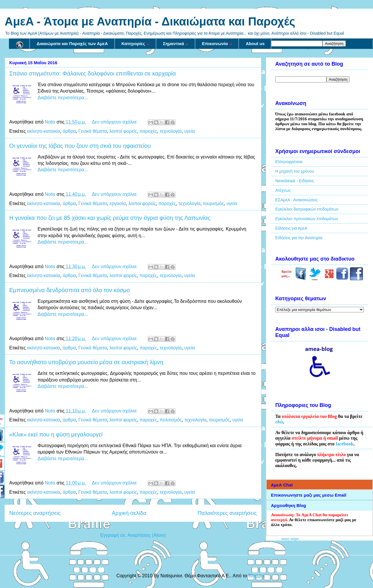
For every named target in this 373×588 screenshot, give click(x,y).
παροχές (148, 131)
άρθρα (69, 131)
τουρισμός (213, 203)
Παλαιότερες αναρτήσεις (227, 513)
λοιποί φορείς (123, 131)
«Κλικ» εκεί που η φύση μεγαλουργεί (56, 434)
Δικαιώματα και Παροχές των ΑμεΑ (72, 44)
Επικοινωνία (217, 44)
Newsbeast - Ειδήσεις (295, 181)
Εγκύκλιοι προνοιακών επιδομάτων (307, 219)
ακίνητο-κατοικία (43, 131)
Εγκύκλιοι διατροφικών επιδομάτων (307, 209)
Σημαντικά (176, 44)
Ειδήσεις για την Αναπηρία (299, 238)
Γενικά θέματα (93, 131)
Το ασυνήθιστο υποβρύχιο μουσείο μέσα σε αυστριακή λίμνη (86, 362)
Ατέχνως (283, 190)
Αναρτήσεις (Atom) (147, 535)
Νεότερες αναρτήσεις (35, 513)
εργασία (118, 203)
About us (255, 44)
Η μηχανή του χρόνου (295, 171)
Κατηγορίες (135, 44)
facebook (345, 444)
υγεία (190, 131)
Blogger (256, 576)
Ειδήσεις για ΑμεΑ (291, 228)
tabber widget (290, 539)
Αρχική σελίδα (129, 513)
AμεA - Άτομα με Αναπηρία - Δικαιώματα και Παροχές (150, 21)
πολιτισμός (171, 420)
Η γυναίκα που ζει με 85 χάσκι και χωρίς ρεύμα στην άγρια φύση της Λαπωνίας (110, 218)
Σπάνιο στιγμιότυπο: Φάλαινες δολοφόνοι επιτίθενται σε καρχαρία (93, 73)
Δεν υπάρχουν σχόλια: (115, 122)
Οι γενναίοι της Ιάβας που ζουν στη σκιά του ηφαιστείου (80, 146)
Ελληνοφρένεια (289, 162)
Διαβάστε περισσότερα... (63, 98)
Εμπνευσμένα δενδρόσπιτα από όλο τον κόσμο (70, 290)
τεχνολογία (171, 131)
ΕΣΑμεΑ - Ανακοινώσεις (296, 200)
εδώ (279, 422)
